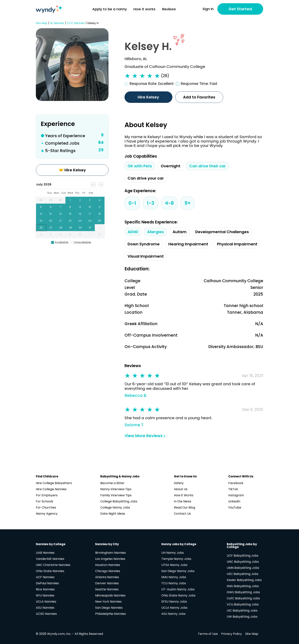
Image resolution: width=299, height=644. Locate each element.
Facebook (236, 483)
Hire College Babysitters (54, 483)
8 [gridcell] (70, 207)
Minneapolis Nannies (110, 595)
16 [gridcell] (80, 214)
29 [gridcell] (51, 200)
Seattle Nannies (107, 589)
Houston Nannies (108, 565)
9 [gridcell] (80, 207)
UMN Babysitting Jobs (243, 568)
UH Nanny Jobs (173, 553)
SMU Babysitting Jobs (243, 586)
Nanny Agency (47, 514)
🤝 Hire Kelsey (72, 170)
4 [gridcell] (100, 200)
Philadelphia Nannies (111, 614)
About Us (181, 489)
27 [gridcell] (51, 228)
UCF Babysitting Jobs (243, 556)
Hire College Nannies (51, 489)
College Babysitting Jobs (119, 501)
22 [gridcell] (70, 221)
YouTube (235, 507)
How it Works (184, 495)
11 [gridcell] (100, 207)
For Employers (47, 495)
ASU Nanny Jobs (173, 614)
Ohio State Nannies (50, 571)
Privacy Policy (231, 634)
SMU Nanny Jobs (174, 577)
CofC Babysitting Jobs (243, 598)
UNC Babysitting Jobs (243, 562)
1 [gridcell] (70, 200)
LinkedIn (234, 501)
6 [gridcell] (51, 207)
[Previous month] (93, 185)
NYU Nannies (45, 595)
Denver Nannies (107, 583)
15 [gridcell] (70, 214)
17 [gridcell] (90, 214)
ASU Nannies (45, 608)
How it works (144, 9)
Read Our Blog (184, 507)
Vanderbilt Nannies (50, 559)
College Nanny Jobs (115, 507)
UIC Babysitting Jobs (242, 611)
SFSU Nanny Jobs (174, 602)
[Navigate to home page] (49, 9)
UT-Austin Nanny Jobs (178, 589)
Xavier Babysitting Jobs (244, 580)
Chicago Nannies (108, 571)
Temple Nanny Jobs (176, 559)
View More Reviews (145, 436)
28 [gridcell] (41, 200)
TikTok (233, 489)
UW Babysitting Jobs (242, 617)
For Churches (46, 507)
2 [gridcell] (80, 200)
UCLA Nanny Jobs (174, 608)
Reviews (169, 9)
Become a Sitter (112, 483)
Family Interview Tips (116, 495)
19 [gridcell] (41, 221)
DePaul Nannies (47, 583)
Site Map (42, 23)
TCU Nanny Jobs (174, 583)
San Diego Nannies (109, 608)
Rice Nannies (45, 589)
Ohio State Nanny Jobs (178, 595)
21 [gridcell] (61, 221)
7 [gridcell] (61, 207)
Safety (179, 483)
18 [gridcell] (100, 214)
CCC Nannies (76, 23)
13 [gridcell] (51, 214)
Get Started (240, 9)
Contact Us (182, 514)
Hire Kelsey (149, 97)
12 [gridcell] (41, 214)
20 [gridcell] (51, 221)
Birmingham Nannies (111, 553)
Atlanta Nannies (107, 577)
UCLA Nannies (46, 602)
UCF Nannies (45, 577)
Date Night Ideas (113, 514)
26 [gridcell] (41, 228)
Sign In (208, 9)
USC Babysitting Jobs (243, 574)
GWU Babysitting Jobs (243, 592)
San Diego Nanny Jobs (178, 571)
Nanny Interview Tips (116, 489)
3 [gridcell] (90, 200)
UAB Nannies (45, 553)
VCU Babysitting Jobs (243, 604)
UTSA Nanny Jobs (174, 565)
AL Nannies (57, 23)
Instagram (236, 495)
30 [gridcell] (61, 200)
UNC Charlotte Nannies (53, 565)
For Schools (45, 501)
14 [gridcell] (61, 214)
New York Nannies (108, 602)
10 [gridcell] (90, 207)
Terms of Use (208, 634)
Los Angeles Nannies (110, 559)
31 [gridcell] (90, 228)
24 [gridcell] (90, 221)
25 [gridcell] (100, 221)
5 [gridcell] (41, 207)
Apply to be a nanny (110, 9)
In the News (183, 501)
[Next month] (101, 185)
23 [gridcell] (80, 221)
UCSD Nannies (46, 614)
